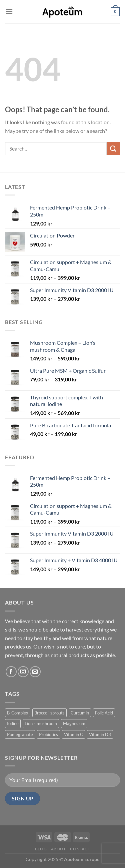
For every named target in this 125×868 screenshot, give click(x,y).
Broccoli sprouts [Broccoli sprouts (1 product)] (49, 713)
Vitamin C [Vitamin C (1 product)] (73, 734)
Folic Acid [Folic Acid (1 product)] (104, 713)
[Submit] (113, 148)
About (58, 849)
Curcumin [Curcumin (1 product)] (80, 713)
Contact (80, 849)
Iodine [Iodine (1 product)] (13, 723)
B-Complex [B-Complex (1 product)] (18, 713)
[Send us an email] (35, 672)
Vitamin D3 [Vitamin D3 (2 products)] (100, 734)
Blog (41, 849)
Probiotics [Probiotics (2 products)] (48, 734)
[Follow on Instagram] (23, 672)
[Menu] (9, 11)
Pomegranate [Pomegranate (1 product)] (20, 734)
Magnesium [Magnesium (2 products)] (74, 723)
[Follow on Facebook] (11, 672)
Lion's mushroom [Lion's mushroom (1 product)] (41, 723)
